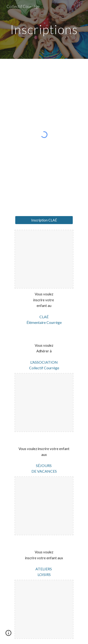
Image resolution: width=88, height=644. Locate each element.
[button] (8, 635)
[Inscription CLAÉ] (44, 220)
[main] (44, 29)
